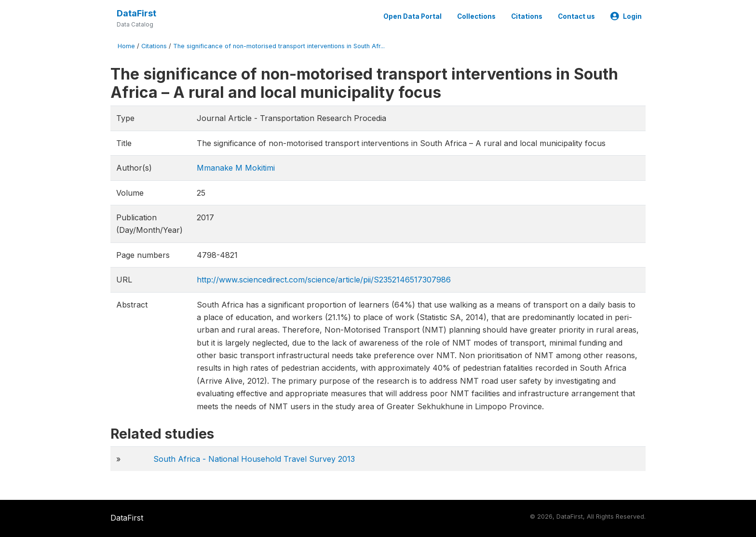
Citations (527, 16)
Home (126, 46)
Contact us (576, 16)
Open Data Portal (412, 16)
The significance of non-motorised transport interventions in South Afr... (279, 46)
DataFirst (136, 13)
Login (626, 16)
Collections (476, 16)
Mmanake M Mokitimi (236, 168)
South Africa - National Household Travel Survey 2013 (254, 459)
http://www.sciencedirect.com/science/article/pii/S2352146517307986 (324, 280)
